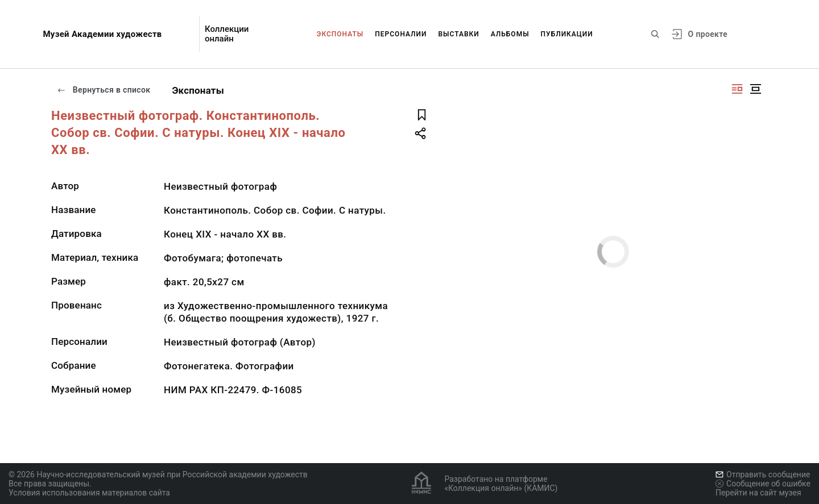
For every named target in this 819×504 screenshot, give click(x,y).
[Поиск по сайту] (655, 34)
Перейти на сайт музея (758, 493)
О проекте (708, 34)
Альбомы (510, 34)
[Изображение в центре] (755, 89)
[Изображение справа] (737, 89)
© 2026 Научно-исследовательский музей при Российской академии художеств (158, 474)
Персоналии (401, 34)
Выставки (458, 34)
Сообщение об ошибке (763, 484)
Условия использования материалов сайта (89, 493)
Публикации (567, 34)
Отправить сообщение (763, 474)
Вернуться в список (104, 90)
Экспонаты (340, 34)
